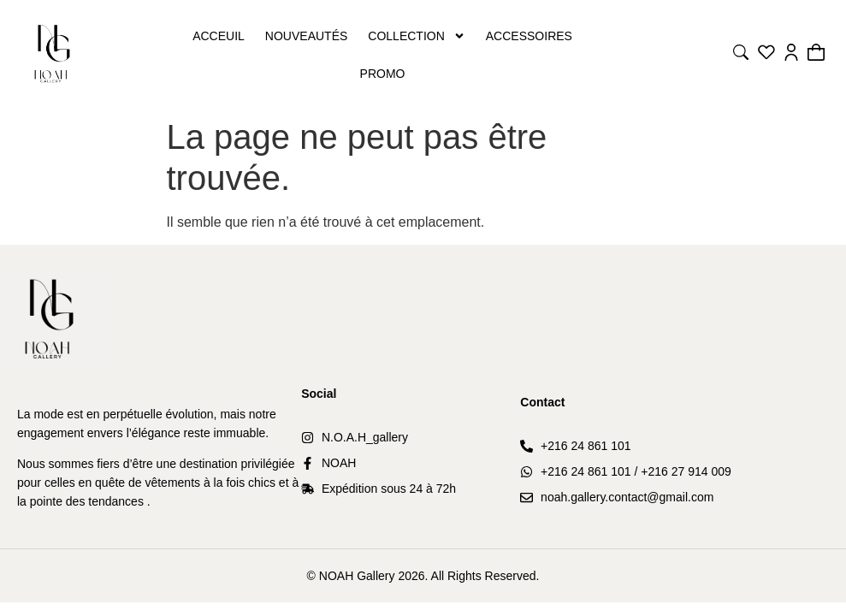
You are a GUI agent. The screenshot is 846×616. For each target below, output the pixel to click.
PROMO (383, 74)
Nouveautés (306, 36)
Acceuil (219, 36)
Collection (416, 36)
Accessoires (529, 36)
